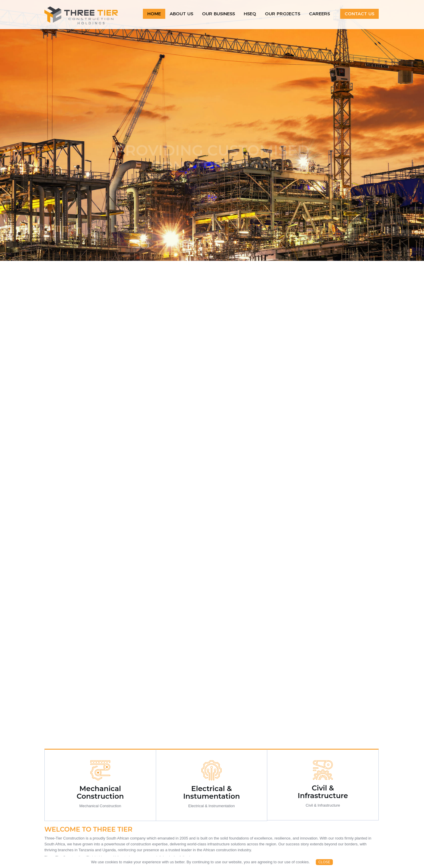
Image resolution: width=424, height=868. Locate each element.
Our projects (283, 14)
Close (324, 862)
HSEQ (250, 14)
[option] (212, 130)
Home (154, 14)
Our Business (218, 14)
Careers (319, 14)
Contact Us (359, 14)
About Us (181, 14)
